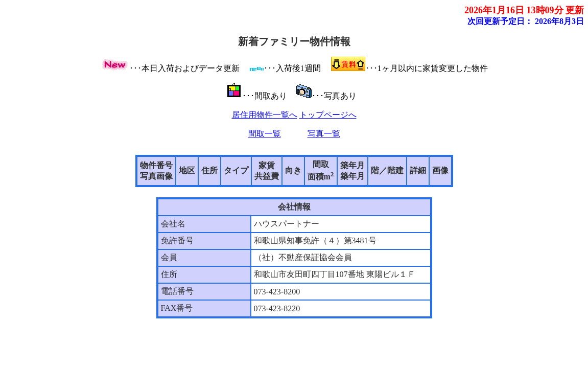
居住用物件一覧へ (265, 115)
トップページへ (328, 115)
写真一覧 (324, 134)
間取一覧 (265, 134)
